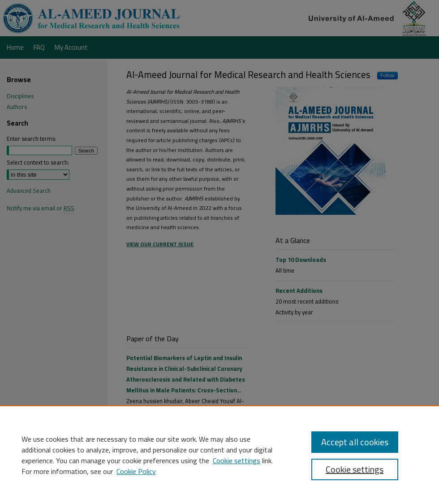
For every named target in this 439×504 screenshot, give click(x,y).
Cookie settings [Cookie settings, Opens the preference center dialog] (355, 469)
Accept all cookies (355, 442)
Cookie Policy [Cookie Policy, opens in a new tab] (136, 471)
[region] (219, 455)
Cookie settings (237, 461)
